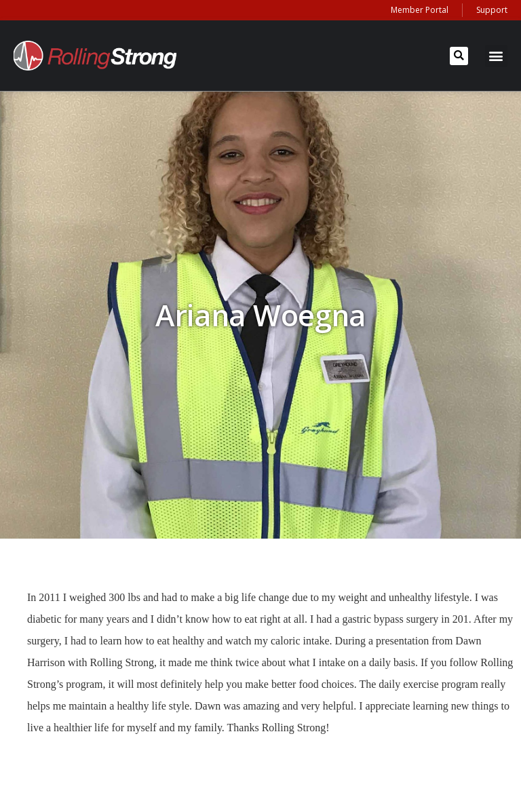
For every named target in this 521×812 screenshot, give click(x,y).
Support (492, 10)
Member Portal (420, 10)
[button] (459, 56)
